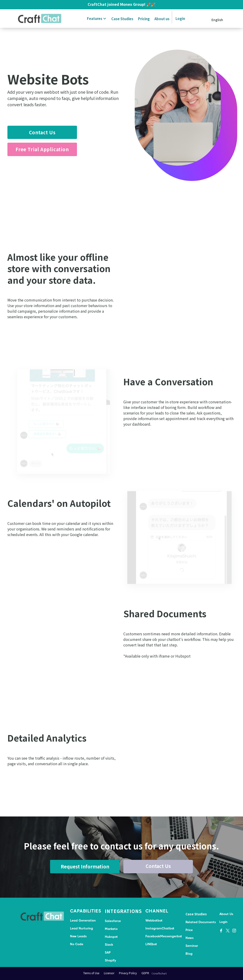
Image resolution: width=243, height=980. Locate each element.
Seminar (192, 946)
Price (189, 930)
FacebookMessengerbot (164, 936)
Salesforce (113, 921)
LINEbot (151, 944)
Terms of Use (91, 973)
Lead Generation (83, 920)
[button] (96, 19)
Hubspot (111, 937)
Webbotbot (154, 920)
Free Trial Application (42, 149)
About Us (226, 914)
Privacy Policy (128, 973)
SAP (108, 952)
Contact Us (42, 132)
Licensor (109, 973)
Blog (189, 954)
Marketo (111, 929)
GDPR (145, 973)
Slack (109, 945)
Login (180, 18)
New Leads (78, 936)
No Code (77, 944)
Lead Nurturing (82, 928)
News (190, 938)
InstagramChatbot (160, 928)
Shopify (110, 960)
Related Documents (201, 922)
